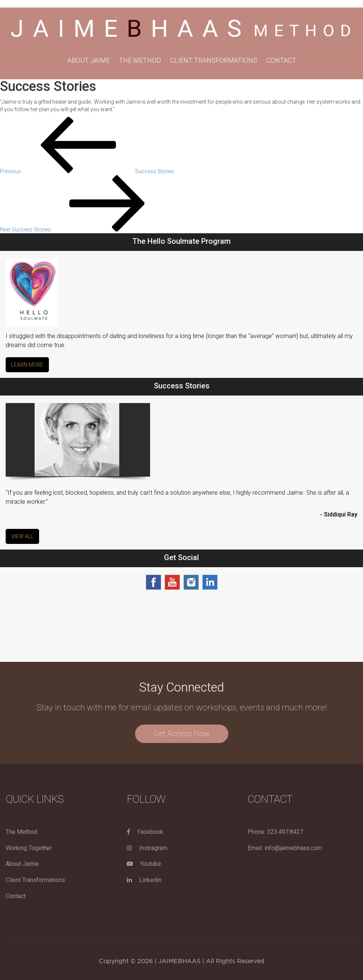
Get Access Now (182, 734)
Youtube (144, 864)
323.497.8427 (285, 832)
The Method (21, 832)
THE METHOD (140, 60)
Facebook (145, 832)
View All (22, 536)
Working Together (29, 848)
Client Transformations (214, 60)
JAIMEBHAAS (179, 961)
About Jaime (89, 60)
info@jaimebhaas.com (293, 848)
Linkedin (144, 880)
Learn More (27, 365)
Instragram (147, 848)
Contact (281, 60)
